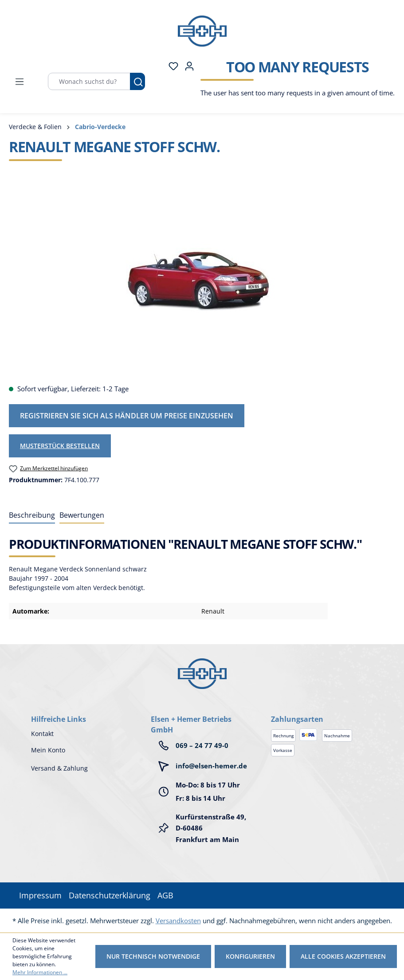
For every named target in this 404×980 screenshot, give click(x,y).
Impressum (40, 895)
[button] (322, 710)
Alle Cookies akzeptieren (343, 956)
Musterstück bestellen (60, 446)
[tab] (32, 516)
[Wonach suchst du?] (89, 81)
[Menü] (20, 82)
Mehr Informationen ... (40, 972)
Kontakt (42, 734)
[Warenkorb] (295, 82)
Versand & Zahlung (59, 768)
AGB (165, 895)
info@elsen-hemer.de (211, 766)
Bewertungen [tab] (82, 515)
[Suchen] (137, 81)
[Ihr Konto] (187, 66)
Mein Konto (48, 750)
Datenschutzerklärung (110, 895)
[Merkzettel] (171, 66)
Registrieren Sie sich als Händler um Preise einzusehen (127, 416)
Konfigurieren (250, 956)
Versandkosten (178, 921)
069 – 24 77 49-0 (202, 745)
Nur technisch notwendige (153, 956)
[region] (202, 281)
